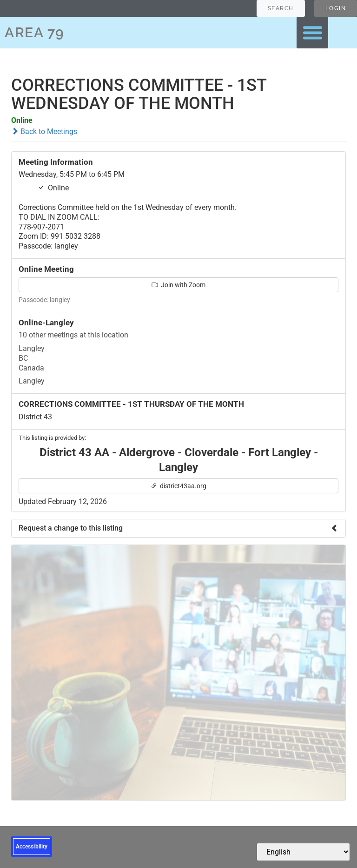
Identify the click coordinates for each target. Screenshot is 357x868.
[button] (312, 33)
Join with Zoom (178, 285)
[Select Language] (303, 852)
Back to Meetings (44, 131)
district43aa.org (178, 486)
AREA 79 (35, 32)
